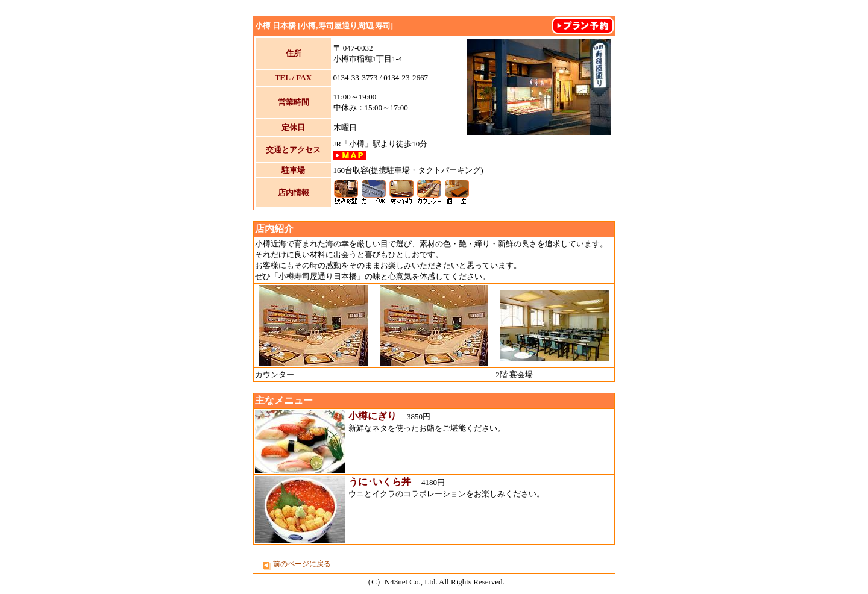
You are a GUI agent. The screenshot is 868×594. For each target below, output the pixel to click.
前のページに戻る (302, 564)
